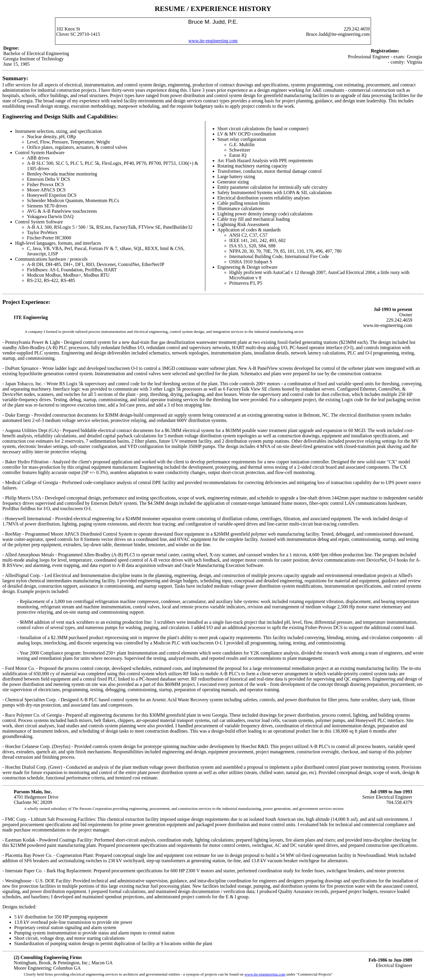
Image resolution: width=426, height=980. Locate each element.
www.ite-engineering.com (213, 41)
